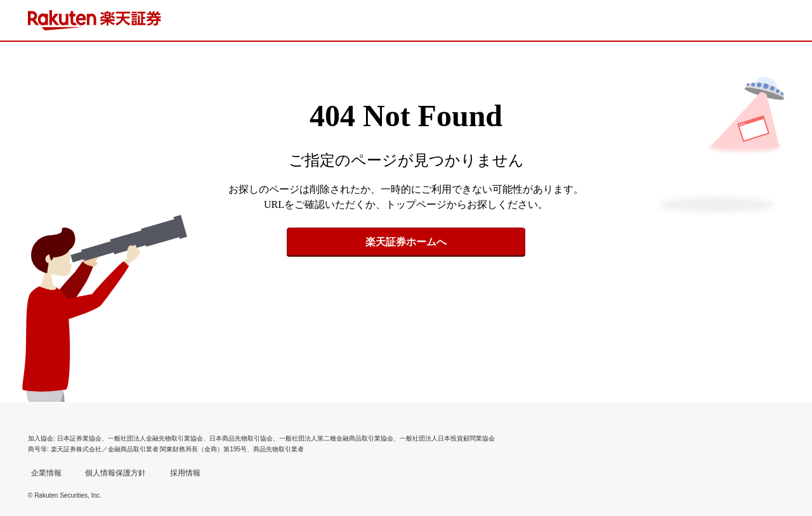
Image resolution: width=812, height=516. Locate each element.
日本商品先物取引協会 (241, 438)
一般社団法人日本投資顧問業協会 (447, 438)
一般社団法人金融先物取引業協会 (155, 438)
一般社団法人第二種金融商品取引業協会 (336, 438)
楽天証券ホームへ (406, 242)
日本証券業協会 (79, 438)
